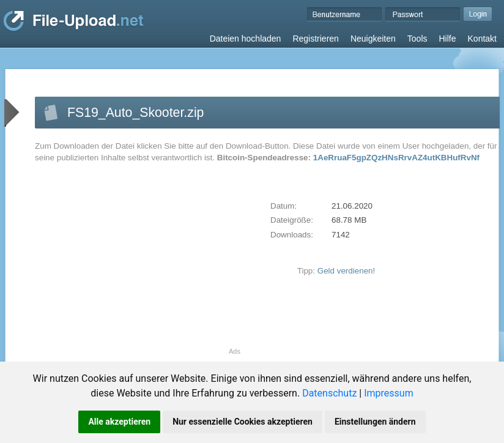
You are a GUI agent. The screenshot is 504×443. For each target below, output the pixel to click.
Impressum (389, 393)
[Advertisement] (138, 262)
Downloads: (292, 235)
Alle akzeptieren (119, 422)
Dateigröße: (292, 220)
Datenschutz (329, 393)
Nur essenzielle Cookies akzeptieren (243, 422)
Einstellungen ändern (375, 422)
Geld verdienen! (346, 271)
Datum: (283, 206)
